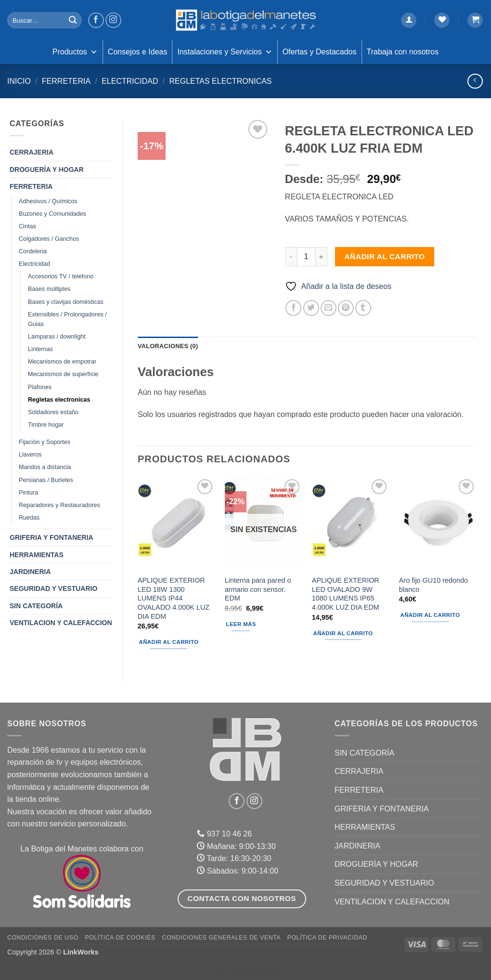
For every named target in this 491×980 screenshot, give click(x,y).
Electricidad (130, 81)
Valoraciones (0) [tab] (168, 346)
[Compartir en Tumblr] (363, 308)
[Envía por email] (329, 308)
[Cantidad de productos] (306, 257)
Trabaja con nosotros (403, 52)
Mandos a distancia (45, 467)
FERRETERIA (66, 81)
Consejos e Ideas (138, 52)
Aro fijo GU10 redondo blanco (433, 585)
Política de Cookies (120, 938)
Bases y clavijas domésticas (66, 302)
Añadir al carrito (384, 256)
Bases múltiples (49, 289)
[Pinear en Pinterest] (346, 308)
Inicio (19, 81)
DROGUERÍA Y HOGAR (47, 170)
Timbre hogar (46, 425)
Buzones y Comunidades (52, 214)
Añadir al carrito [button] (169, 642)
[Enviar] (73, 20)
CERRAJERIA (32, 152)
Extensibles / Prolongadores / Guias (67, 319)
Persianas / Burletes (46, 480)
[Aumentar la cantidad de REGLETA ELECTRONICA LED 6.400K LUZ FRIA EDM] (322, 257)
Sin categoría (36, 606)
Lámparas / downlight (57, 337)
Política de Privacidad (327, 938)
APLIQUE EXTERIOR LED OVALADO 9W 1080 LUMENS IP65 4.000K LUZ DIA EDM (346, 594)
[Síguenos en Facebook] (96, 20)
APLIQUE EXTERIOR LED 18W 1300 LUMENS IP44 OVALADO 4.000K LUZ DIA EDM (174, 598)
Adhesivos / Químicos (48, 201)
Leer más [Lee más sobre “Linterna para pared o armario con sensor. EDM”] (241, 624)
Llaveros (30, 455)
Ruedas (29, 518)
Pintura (28, 493)
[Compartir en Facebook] (293, 308)
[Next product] (475, 81)
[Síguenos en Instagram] (113, 20)
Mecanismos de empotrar (62, 362)
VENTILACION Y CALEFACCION (61, 623)
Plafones (40, 387)
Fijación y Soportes (45, 442)
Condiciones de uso (43, 938)
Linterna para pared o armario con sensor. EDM (258, 589)
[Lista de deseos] (442, 20)
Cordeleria (33, 251)
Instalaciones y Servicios (225, 52)
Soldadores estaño (53, 412)
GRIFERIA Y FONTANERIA (52, 537)
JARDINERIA (30, 572)
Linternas (40, 349)
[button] (409, 20)
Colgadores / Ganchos (49, 239)
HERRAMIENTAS (37, 555)
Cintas (27, 226)
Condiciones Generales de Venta (222, 938)
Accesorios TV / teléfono (61, 276)
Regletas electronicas (220, 81)
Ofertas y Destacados (320, 52)
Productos (75, 52)
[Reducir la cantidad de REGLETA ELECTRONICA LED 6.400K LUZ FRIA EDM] (291, 257)
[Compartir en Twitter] (311, 308)
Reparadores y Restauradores (59, 505)
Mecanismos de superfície (63, 374)
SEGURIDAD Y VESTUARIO (53, 588)
